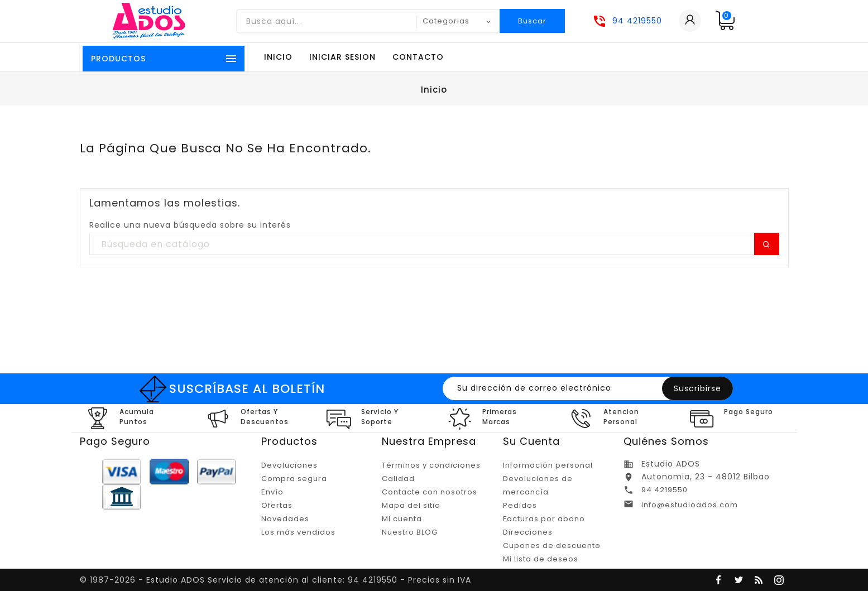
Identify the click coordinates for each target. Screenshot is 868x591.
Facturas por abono (544, 519)
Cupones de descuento (552, 546)
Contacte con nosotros (430, 492)
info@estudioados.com (690, 505)
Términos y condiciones (431, 465)
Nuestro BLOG (410, 532)
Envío (272, 492)
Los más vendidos (298, 532)
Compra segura (294, 479)
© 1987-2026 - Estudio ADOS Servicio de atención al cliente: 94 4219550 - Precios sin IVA (275, 580)
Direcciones (528, 532)
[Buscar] (434, 244)
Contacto (418, 57)
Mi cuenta (402, 519)
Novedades (285, 519)
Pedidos (520, 505)
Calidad (398, 479)
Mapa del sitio (411, 505)
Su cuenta (531, 441)
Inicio (278, 57)
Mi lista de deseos (541, 559)
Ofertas (277, 505)
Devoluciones (289, 465)
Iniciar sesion (342, 57)
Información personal (548, 465)
